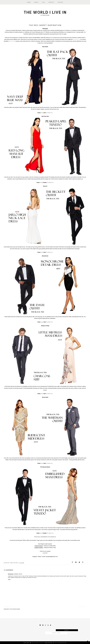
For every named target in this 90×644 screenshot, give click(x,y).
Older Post (82, 607)
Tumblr (44, 557)
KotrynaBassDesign (61, 643)
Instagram (35, 557)
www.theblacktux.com (45, 537)
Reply (9, 579)
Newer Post (9, 607)
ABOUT (36, 2)
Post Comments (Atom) (15, 609)
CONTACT (51, 2)
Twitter (40, 557)
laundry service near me (20, 576)
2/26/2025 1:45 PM (18, 574)
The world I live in (45, 12)
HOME (29, 2)
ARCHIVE (60, 2)
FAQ (43, 2)
